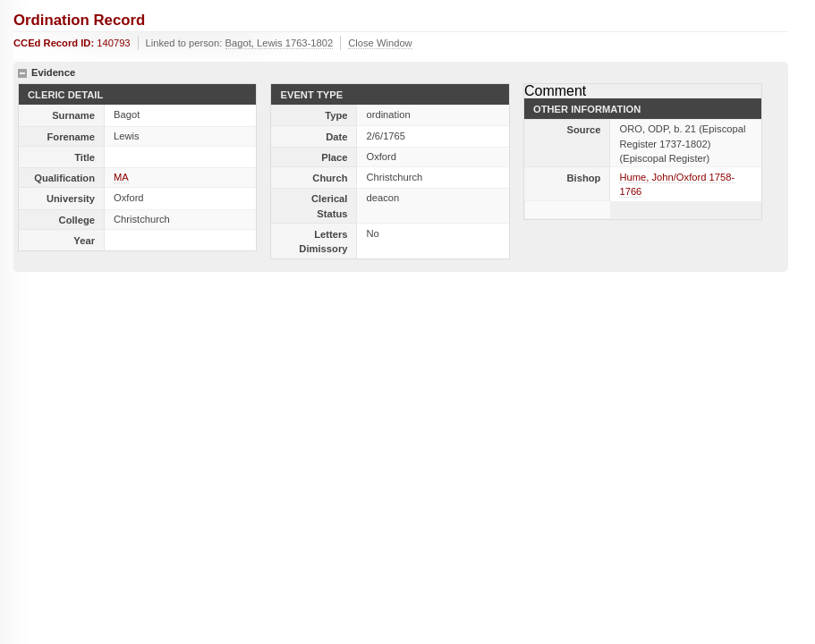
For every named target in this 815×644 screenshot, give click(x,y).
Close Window (380, 43)
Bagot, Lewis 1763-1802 (280, 43)
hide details (22, 73)
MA (121, 177)
